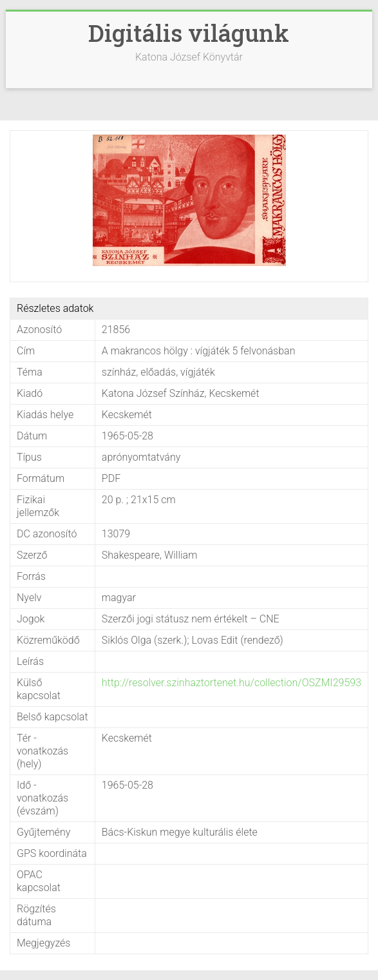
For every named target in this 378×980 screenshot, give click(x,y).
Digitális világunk (189, 33)
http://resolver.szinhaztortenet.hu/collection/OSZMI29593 (232, 683)
